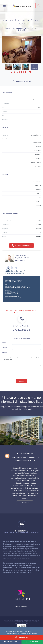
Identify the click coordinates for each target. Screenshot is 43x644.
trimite (21, 381)
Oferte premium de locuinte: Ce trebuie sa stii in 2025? (25, 459)
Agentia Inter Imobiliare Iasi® (24, 620)
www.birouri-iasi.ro (21, 606)
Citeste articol (25, 503)
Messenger (11, 642)
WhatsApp (32, 642)
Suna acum (21, 637)
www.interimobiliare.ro (12, 297)
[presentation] (17, 371)
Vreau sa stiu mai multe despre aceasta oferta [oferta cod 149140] (21, 361)
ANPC (23, 622)
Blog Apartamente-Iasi (26, 454)
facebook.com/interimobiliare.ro (15, 298)
